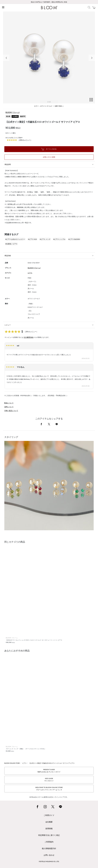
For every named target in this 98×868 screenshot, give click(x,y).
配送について (9, 403)
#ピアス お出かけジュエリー (15, 239)
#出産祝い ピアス (11, 244)
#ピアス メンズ (45, 239)
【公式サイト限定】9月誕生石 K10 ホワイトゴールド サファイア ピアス (52, 763)
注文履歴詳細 (29, 337)
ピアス (30, 273)
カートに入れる (49, 149)
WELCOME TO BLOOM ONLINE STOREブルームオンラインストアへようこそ (49, 789)
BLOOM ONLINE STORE (12, 763)
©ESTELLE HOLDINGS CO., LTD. (49, 861)
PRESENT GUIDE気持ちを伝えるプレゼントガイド (49, 771)
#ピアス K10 (32, 239)
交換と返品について (11, 411)
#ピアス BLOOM (74, 239)
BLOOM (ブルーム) (13, 112)
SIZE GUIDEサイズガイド (49, 780)
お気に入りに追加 (49, 157)
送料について (9, 407)
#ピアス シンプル (59, 239)
